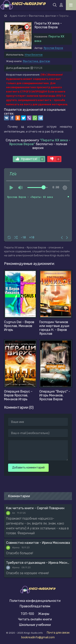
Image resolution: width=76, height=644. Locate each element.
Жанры (44, 614)
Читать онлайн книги (35, 619)
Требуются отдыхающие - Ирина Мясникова (38, 563)
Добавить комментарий (28, 468)
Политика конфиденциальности (35, 601)
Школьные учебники (35, 625)
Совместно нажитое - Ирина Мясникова (38, 543)
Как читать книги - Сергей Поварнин (35, 508)
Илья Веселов (34, 55)
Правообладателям (35, 606)
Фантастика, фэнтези (36, 61)
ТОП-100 (27, 614)
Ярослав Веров (53, 48)
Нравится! (30, 159)
